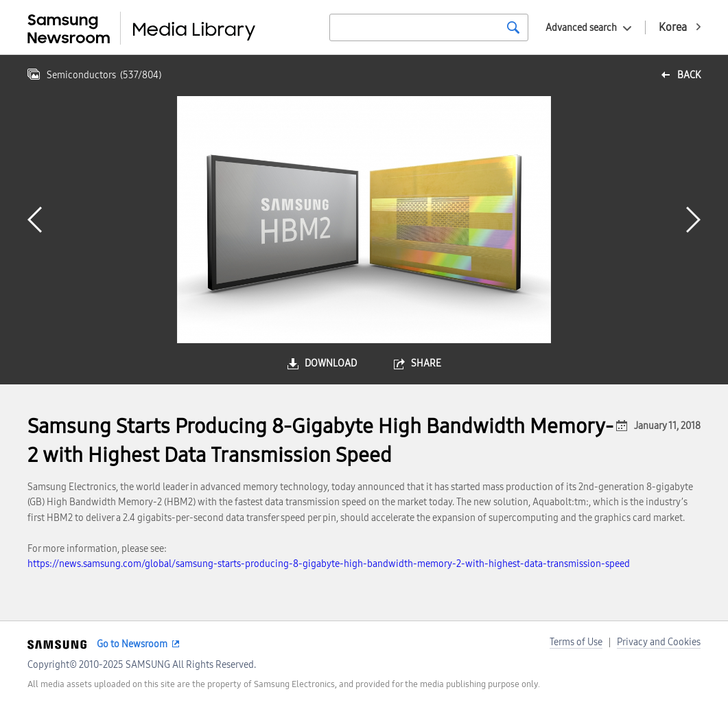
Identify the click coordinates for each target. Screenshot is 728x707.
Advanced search (581, 28)
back (689, 75)
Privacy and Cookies (659, 642)
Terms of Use (576, 642)
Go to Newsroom (132, 644)
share (426, 363)
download (331, 363)
